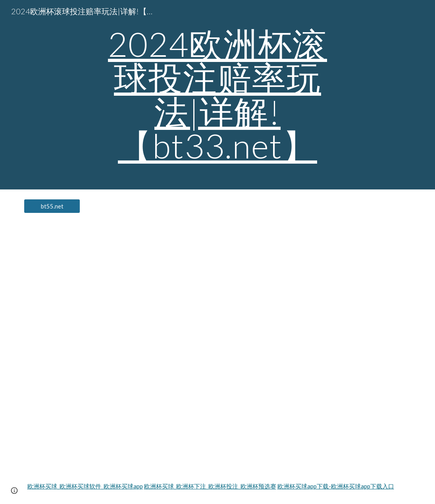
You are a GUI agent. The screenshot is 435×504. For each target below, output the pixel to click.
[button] (14, 490)
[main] (217, 95)
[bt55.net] (52, 206)
